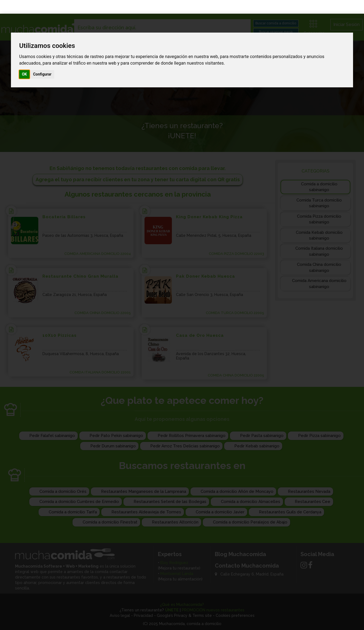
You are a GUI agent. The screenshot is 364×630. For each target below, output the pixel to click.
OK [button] (24, 61)
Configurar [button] (42, 61)
